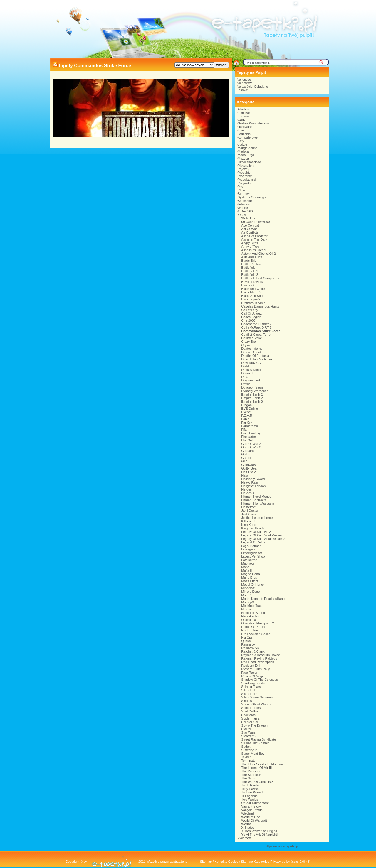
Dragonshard (251, 380)
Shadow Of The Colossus (260, 680)
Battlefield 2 (250, 271)
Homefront (249, 507)
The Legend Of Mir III (256, 768)
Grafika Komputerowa (253, 123)
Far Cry (247, 423)
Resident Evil (251, 666)
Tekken (246, 757)
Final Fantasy (251, 433)
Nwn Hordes (250, 616)
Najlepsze (244, 80)
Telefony (244, 204)
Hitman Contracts (254, 500)
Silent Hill (248, 690)
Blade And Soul (252, 296)
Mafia (245, 567)
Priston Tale (250, 630)
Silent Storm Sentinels (257, 697)
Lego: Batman (251, 546)
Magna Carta (251, 574)
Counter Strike (251, 338)
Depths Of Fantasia (255, 356)
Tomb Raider (250, 785)
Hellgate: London (253, 486)
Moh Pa (247, 595)
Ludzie (242, 144)
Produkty (244, 173)
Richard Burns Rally (255, 669)
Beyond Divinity (252, 282)
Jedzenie (244, 134)
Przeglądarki (247, 180)
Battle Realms (251, 264)
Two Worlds (250, 799)
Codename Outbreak (256, 324)
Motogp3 (247, 602)
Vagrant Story (251, 806)
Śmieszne (245, 201)
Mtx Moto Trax (251, 606)
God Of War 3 (251, 447)
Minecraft (248, 588)
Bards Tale (249, 261)
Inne (241, 130)
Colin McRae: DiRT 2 (256, 327)
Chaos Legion (251, 317)
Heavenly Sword (253, 479)
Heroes (246, 489)
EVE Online (250, 408)
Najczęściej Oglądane (252, 87)
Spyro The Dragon (254, 725)
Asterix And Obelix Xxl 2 (258, 254)
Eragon (246, 405)
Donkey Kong (251, 370)
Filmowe (244, 113)
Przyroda (244, 183)
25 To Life (248, 218)
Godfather (248, 451)
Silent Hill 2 (249, 694)
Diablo (246, 366)
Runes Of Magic (253, 676)
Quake (246, 641)
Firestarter (249, 437)
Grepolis (247, 458)
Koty (241, 141)
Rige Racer (249, 673)
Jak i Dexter (250, 511)
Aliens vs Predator (254, 236)
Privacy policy (280, 862)
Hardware (245, 127)
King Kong (249, 525)
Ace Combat (250, 225)
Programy (245, 176)
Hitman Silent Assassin (258, 504)
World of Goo (251, 817)
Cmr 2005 (248, 320)
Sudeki (246, 747)
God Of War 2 (251, 444)
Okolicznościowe (250, 162)
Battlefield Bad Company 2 (260, 278)
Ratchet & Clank (253, 651)
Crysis (246, 345)
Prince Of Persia (253, 627)
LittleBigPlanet (251, 553)
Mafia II (246, 570)
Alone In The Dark (254, 239)
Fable (245, 419)
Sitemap (206, 862)
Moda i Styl (246, 155)
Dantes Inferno (252, 349)
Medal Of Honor (253, 585)
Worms (246, 824)
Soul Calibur (250, 711)
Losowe (242, 90)
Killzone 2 (248, 521)
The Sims (248, 778)
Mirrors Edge (250, 592)
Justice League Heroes (258, 518)
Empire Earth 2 (252, 394)
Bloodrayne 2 (251, 299)
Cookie (233, 862)
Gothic (246, 454)
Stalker (246, 729)
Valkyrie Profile (252, 810)
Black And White (253, 289)
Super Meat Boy (253, 754)
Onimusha (249, 620)
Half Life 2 (249, 472)
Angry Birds (250, 243)
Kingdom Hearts (253, 528)
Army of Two (250, 246)
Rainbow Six (250, 648)
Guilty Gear (249, 468)
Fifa (244, 430)
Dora (245, 377)
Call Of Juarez (251, 313)
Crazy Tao (248, 342)
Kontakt (220, 862)
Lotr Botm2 (249, 560)
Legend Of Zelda (253, 542)
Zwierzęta (245, 838)
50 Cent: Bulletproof (255, 222)
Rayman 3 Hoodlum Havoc (260, 655)
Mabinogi (248, 563)
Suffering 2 (249, 750)
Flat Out (247, 440)
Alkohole (244, 109)
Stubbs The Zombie (255, 743)
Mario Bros (249, 577)
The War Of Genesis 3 (257, 782)
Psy (240, 187)
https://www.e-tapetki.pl (282, 846)
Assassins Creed (253, 250)
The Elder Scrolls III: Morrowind (264, 764)
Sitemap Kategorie (254, 862)
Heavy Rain (250, 482)
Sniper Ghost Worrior (256, 704)
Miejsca (243, 151)
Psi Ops (247, 637)
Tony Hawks (250, 789)
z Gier (242, 215)
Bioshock (248, 285)
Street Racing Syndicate (258, 739)
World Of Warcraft (254, 820)
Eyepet (246, 412)
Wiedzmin (248, 813)
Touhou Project (252, 792)
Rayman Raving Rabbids (259, 658)
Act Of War (249, 229)
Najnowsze (245, 83)
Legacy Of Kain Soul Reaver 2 (263, 539)
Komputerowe (248, 137)
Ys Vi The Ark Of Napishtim (261, 835)
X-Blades (248, 828)
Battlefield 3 (250, 275)
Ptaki (241, 190)
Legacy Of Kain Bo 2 (256, 532)
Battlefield (248, 268)
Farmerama (250, 426)
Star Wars (248, 732)
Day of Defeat (251, 352)
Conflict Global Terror (256, 335)
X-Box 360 (245, 211)
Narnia (246, 609)
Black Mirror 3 (251, 292)
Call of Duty (250, 310)
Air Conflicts (250, 232)
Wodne (243, 208)
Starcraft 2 (249, 736)
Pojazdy (243, 169)
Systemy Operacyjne (252, 197)
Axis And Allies (252, 257)
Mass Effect (250, 581)
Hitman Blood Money (256, 497)
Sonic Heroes (251, 708)
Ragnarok (248, 644)
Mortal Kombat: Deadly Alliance (264, 599)
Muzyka (243, 158)
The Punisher (251, 771)
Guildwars (248, 465)
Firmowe (244, 116)
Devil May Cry (251, 363)
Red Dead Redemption (258, 662)
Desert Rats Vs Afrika (257, 359)
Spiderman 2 (250, 718)
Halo (245, 475)
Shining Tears (251, 687)
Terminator (249, 761)
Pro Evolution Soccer (256, 634)
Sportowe (244, 194)
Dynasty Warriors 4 (255, 391)
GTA (244, 461)
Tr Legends (249, 796)
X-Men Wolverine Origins (259, 831)
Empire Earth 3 (252, 401)
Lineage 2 (248, 549)
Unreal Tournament (255, 803)
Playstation (246, 166)
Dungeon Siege (252, 387)
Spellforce (248, 715)
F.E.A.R (247, 416)
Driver (245, 384)
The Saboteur (251, 775)
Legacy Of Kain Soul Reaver (262, 535)
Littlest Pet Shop (253, 556)
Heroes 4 (248, 493)
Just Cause (249, 514)
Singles (246, 701)
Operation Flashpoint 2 (257, 623)
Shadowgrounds (253, 683)
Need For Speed (253, 613)
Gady (241, 120)
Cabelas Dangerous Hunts (260, 306)
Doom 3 (247, 373)
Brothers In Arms (253, 303)
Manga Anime (247, 148)
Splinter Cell (250, 722)
